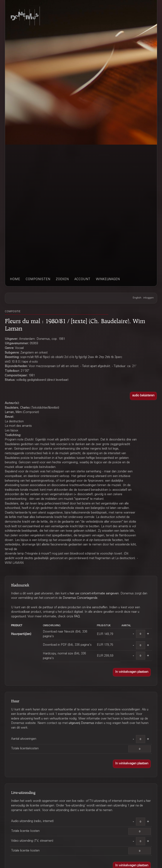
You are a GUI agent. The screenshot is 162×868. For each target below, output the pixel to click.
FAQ (77, 617)
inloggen (148, 298)
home (15, 279)
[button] (143, 396)
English (137, 298)
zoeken (62, 279)
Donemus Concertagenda (80, 598)
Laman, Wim (13, 412)
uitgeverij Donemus (81, 723)
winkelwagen (108, 279)
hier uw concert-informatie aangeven (94, 594)
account (82, 279)
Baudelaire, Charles (17, 408)
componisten (38, 279)
